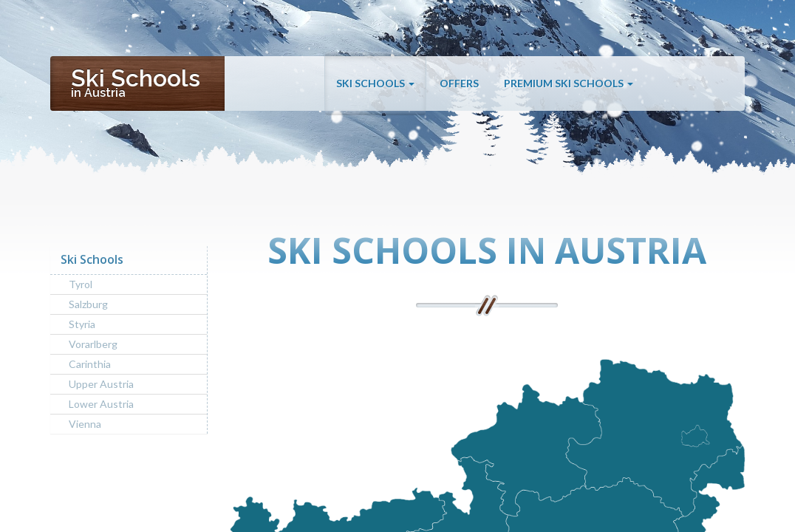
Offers (459, 83)
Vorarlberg (93, 344)
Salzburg (88, 304)
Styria (82, 324)
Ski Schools (375, 83)
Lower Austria (101, 404)
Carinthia (90, 364)
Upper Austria (101, 384)
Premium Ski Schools (569, 83)
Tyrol (81, 284)
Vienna (85, 424)
